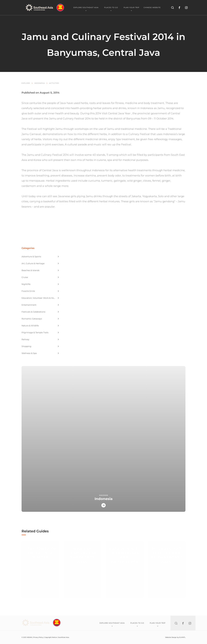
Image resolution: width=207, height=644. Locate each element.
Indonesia (40, 83)
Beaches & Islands (40, 270)
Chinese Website (152, 8)
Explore (26, 83)
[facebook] (179, 8)
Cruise (40, 277)
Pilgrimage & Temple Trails (40, 333)
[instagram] (186, 8)
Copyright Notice (51, 637)
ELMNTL (182, 637)
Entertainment (40, 305)
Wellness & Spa (40, 353)
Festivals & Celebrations (40, 312)
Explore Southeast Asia (86, 9)
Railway (40, 339)
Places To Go (111, 9)
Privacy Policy (38, 637)
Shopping (40, 346)
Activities (54, 83)
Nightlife (40, 284)
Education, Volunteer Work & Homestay (40, 298)
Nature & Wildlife (40, 326)
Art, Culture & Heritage (40, 263)
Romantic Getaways (40, 319)
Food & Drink (40, 291)
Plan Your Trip (131, 9)
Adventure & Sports (40, 257)
